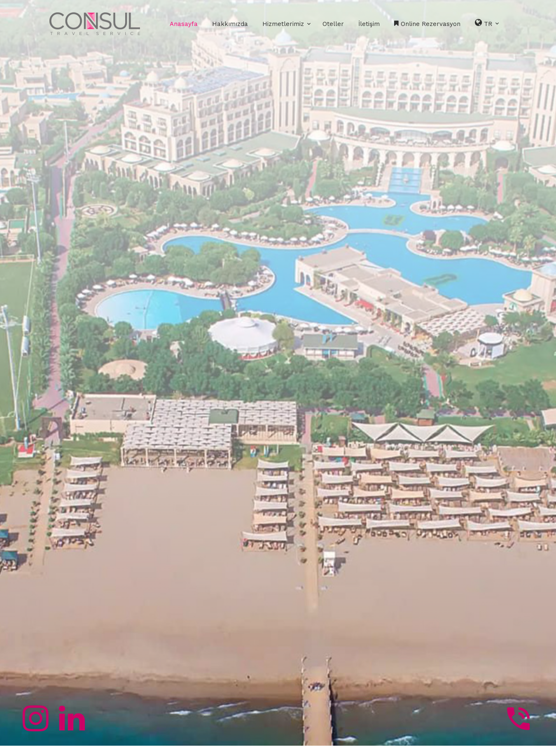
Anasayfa (184, 24)
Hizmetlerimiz (283, 24)
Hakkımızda (230, 24)
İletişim (369, 24)
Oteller (333, 24)
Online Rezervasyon (427, 24)
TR (488, 23)
